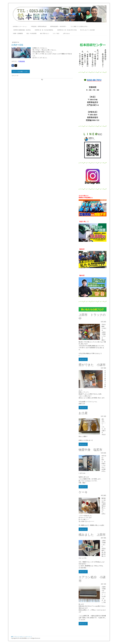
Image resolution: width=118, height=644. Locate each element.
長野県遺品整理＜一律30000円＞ (58, 26)
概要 (12, 637)
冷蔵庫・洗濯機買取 (18, 33)
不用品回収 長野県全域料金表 (39, 26)
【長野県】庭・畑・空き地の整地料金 (44, 30)
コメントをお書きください (21, 71)
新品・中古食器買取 (32, 33)
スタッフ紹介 (56, 33)
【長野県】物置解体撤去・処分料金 (22, 30)
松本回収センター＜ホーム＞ (20, 26)
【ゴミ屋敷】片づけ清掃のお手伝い (79, 26)
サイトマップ (29, 637)
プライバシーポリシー (19, 637)
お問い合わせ (66, 33)
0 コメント (83, 359)
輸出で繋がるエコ (45, 33)
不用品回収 (22, 61)
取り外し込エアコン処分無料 (88, 30)
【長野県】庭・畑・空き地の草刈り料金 (67, 30)
